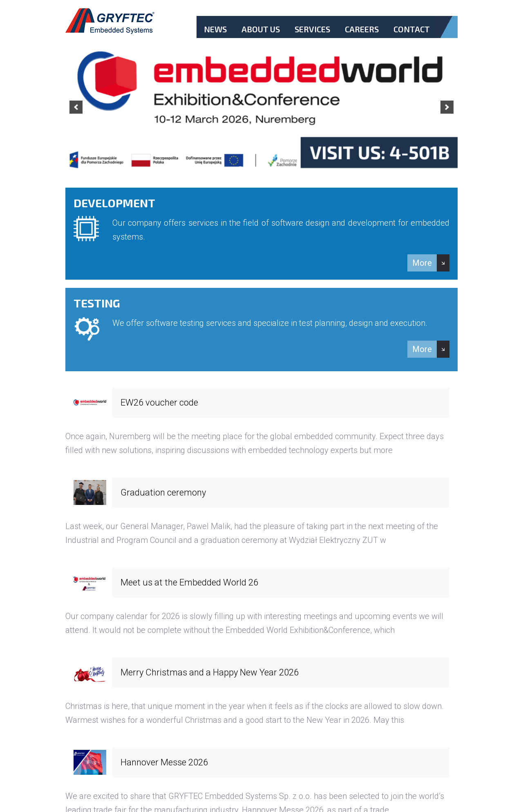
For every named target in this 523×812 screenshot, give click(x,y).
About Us (261, 29)
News (215, 29)
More (422, 263)
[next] (447, 107)
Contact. (412, 36)
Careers (362, 29)
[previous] (76, 107)
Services (312, 29)
